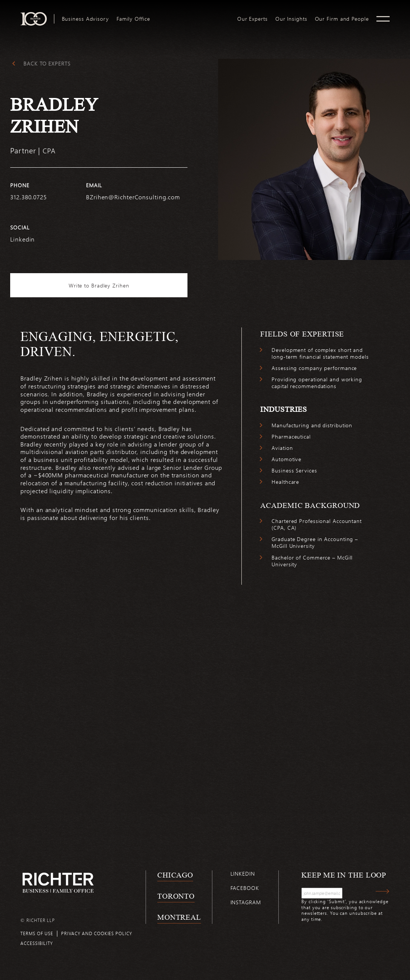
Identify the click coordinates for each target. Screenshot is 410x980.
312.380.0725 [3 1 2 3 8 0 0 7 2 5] (28, 197)
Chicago (175, 875)
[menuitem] (85, 19)
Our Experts (253, 19)
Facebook (245, 888)
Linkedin (243, 874)
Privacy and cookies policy (97, 933)
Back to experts (47, 64)
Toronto (176, 896)
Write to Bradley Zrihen (99, 285)
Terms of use (37, 933)
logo (194, 15)
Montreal (179, 917)
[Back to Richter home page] (58, 883)
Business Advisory (85, 19)
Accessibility (37, 943)
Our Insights (291, 19)
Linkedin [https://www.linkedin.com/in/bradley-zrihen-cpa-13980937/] (22, 239)
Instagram (246, 902)
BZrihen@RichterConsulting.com (133, 197)
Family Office (133, 19)
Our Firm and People (342, 19)
